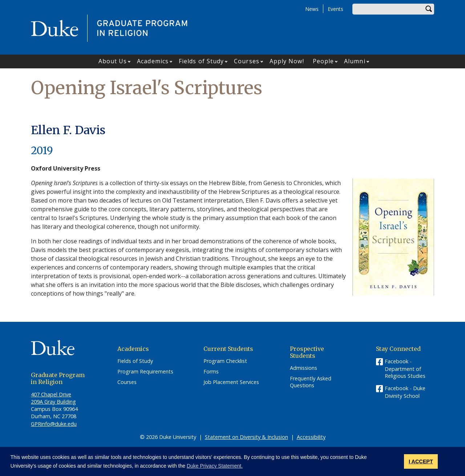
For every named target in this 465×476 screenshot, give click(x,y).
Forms (211, 372)
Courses (247, 61)
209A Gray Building (53, 402)
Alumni (355, 61)
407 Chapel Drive (51, 394)
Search (429, 9)
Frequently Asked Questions (311, 382)
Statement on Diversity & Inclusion (246, 437)
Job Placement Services (231, 382)
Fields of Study (201, 61)
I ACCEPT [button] (421, 461)
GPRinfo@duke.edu (54, 424)
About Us (113, 61)
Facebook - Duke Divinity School (405, 392)
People (324, 61)
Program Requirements (145, 372)
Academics (153, 61)
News (312, 9)
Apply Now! (287, 61)
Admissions (304, 368)
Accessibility (311, 437)
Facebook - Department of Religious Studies (405, 369)
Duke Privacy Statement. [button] (215, 466)
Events (335, 9)
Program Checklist (225, 361)
